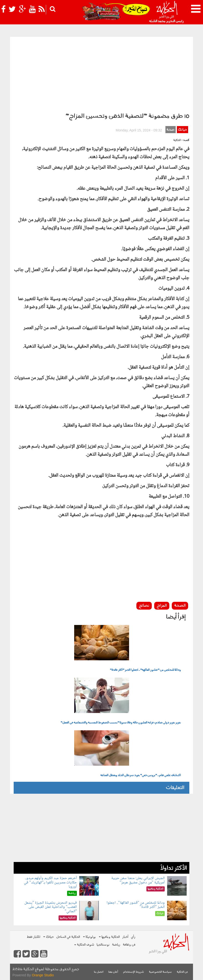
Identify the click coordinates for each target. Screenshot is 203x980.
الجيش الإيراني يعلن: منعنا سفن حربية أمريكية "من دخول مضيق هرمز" (138, 880)
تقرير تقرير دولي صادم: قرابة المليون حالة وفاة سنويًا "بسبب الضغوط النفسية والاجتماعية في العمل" (121, 723)
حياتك (182, 130)
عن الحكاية (182, 972)
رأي (133, 937)
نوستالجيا (103, 945)
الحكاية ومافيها (109, 937)
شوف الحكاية (84, 945)
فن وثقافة (129, 945)
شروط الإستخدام (133, 972)
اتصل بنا (99, 972)
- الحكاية (178, 140)
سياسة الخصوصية (160, 972)
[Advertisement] (101, 73)
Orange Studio (43, 975)
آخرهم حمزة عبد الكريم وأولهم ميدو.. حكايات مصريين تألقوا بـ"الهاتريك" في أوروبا (50, 882)
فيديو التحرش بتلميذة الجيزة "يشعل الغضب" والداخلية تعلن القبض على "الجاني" (51, 907)
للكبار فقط (33, 937)
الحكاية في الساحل (68, 937)
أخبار (125, 937)
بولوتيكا (89, 937)
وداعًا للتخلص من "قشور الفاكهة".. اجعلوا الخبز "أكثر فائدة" (145, 670)
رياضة (116, 945)
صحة (170, 130)
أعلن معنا (113, 972)
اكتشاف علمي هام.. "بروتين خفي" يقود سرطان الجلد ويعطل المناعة (141, 775)
